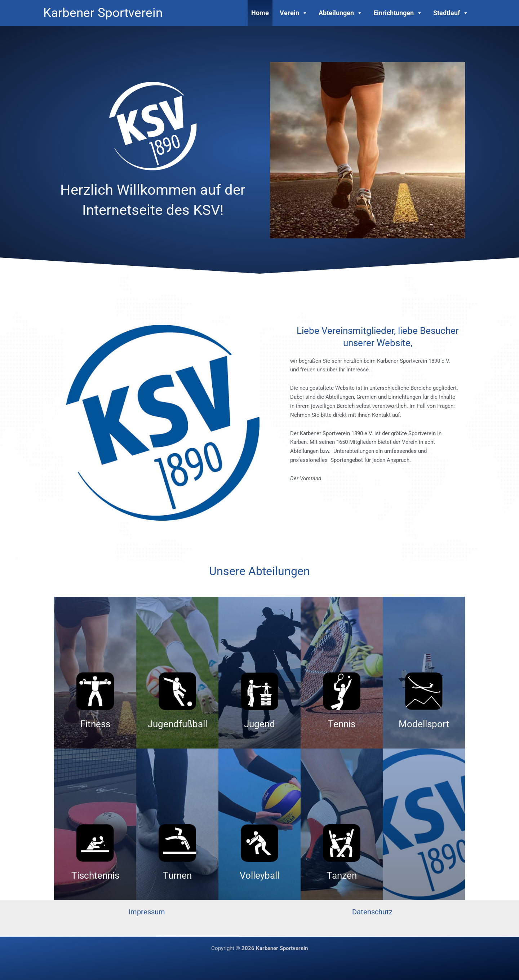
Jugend (259, 724)
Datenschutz (372, 912)
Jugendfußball (178, 724)
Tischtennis (95, 875)
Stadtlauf (451, 13)
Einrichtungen (398, 13)
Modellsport (424, 724)
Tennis (342, 724)
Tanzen (342, 875)
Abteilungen (341, 13)
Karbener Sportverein (103, 13)
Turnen (177, 875)
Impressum (147, 912)
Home (260, 13)
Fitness (95, 724)
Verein (294, 13)
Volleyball (259, 875)
